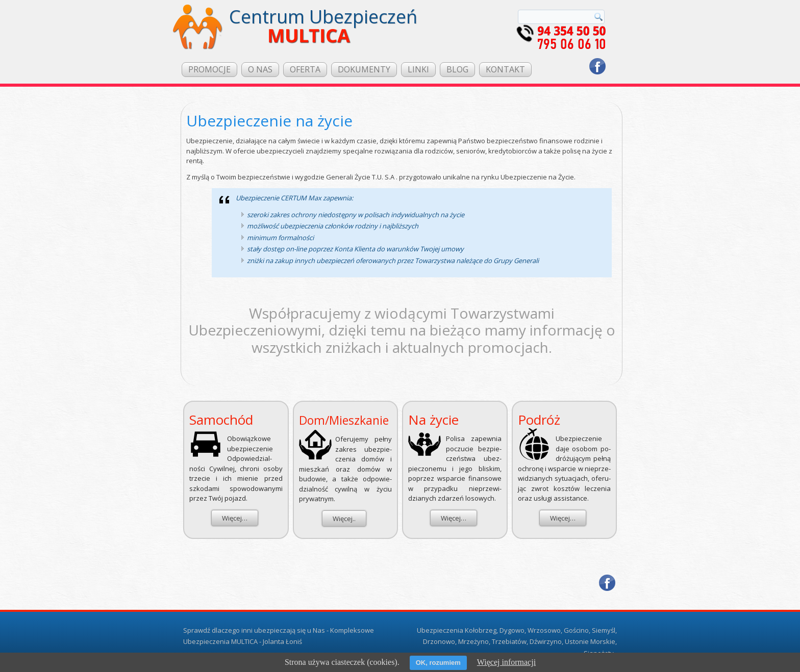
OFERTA (305, 69)
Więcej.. (344, 519)
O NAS (260, 69)
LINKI (418, 69)
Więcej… (235, 518)
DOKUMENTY (364, 69)
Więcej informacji (506, 662)
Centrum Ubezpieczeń (323, 17)
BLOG (457, 69)
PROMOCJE (209, 69)
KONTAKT (505, 69)
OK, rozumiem (438, 663)
